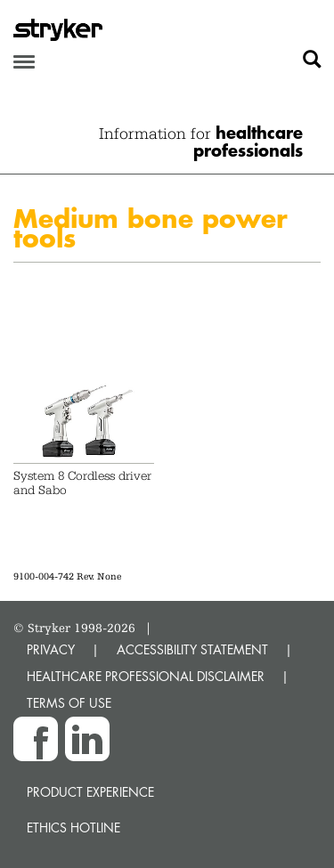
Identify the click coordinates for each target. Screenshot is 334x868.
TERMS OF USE (69, 703)
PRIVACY (51, 649)
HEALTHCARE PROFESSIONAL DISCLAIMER (146, 676)
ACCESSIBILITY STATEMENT (192, 649)
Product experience (90, 792)
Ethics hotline (73, 827)
